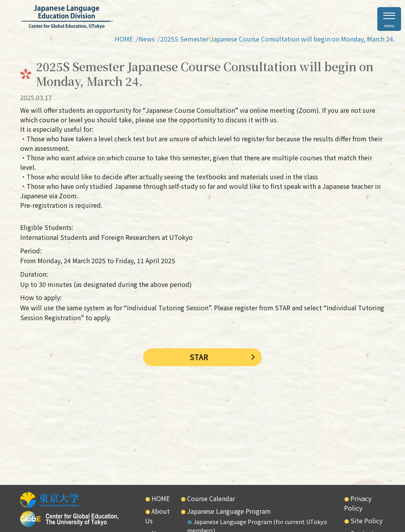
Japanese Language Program (229, 511)
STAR (199, 357)
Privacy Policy (358, 503)
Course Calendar (211, 498)
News (147, 39)
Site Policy (366, 521)
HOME (124, 39)
